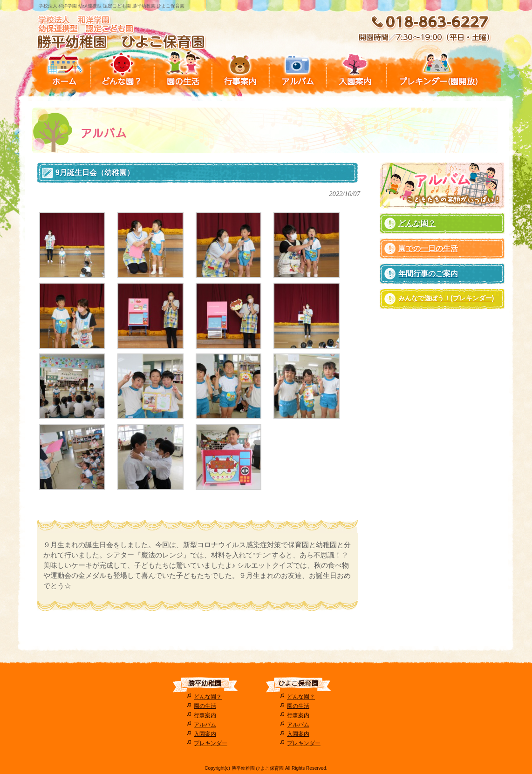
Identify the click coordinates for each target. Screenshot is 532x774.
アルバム (205, 725)
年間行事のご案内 (428, 274)
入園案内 (205, 734)
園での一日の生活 (428, 248)
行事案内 (205, 715)
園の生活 (205, 706)
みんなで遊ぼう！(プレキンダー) (446, 298)
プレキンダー (211, 743)
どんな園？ (417, 223)
